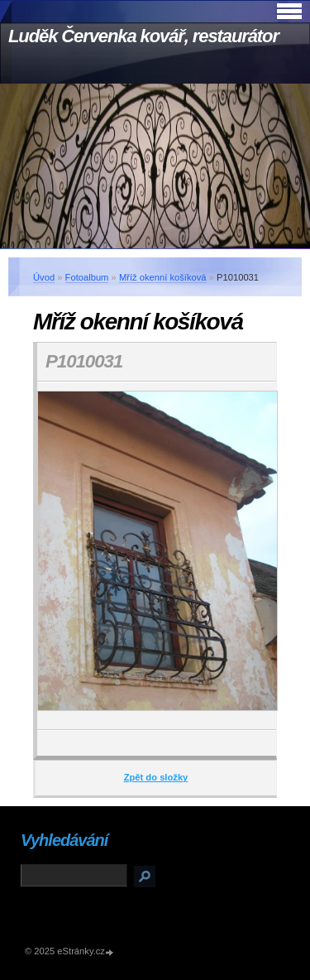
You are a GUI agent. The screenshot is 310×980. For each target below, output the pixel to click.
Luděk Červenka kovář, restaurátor (143, 36)
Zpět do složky (156, 777)
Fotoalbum (87, 277)
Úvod (44, 277)
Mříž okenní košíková (163, 277)
